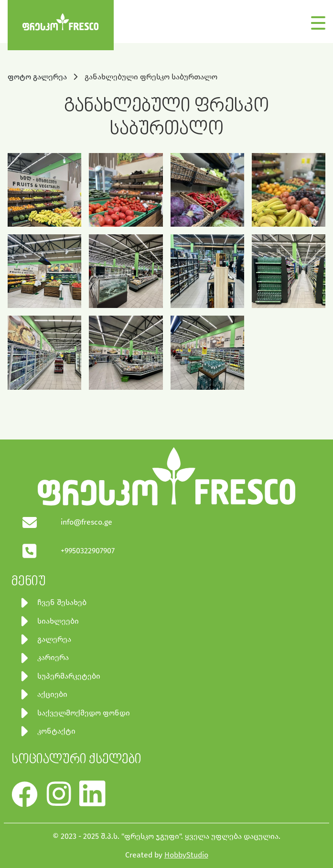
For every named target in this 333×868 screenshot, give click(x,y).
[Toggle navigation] (318, 21)
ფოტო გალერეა (38, 77)
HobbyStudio (186, 855)
